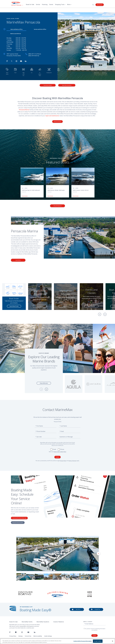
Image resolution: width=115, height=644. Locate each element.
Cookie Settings (48, 636)
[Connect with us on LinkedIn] (35, 632)
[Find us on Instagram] (22, 632)
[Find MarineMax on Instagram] (16, 61)
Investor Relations (59, 622)
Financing (45, 4)
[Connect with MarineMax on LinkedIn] (26, 61)
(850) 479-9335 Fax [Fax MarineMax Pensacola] (34, 56)
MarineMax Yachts (27, 622)
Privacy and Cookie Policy (60, 452)
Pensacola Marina (24, 110)
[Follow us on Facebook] (10, 632)
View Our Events (57, 121)
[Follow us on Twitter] (16, 632)
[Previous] (100, 314)
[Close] (113, 641)
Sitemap (20, 636)
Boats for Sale (30, 4)
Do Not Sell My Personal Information (83, 641)
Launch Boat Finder (14, 306)
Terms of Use (28, 636)
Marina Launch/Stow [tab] (16, 34)
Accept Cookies (98, 641)
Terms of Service (72, 461)
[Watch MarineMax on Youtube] (21, 61)
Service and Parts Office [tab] (40, 29)
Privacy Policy (63, 461)
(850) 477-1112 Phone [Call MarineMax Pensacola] (35, 54)
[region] (57, 641)
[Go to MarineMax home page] (17, 3)
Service (38, 4)
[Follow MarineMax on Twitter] (12, 61)
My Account (100, 5)
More (69, 4)
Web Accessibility (38, 636)
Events (51, 4)
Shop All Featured (58, 206)
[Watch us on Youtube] (28, 632)
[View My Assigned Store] (17, 5)
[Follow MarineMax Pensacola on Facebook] (7, 61)
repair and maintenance (52, 116)
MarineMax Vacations (43, 622)
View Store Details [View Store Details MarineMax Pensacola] (48, 85)
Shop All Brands (44, 383)
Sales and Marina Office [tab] (16, 29)
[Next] (105, 314)
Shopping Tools (60, 4)
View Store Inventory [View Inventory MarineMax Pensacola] (67, 85)
